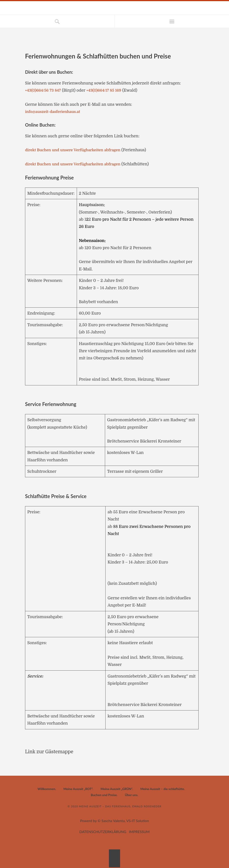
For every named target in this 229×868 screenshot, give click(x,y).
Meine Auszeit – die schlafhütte (162, 789)
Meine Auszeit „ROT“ (78, 789)
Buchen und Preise (104, 795)
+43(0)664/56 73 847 (44, 90)
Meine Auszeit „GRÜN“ (116, 789)
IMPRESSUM (139, 832)
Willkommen (46, 789)
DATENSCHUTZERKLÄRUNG (103, 832)
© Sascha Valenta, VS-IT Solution (123, 821)
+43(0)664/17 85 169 (107, 90)
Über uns (131, 795)
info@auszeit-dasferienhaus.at (54, 112)
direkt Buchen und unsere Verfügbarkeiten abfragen (75, 150)
